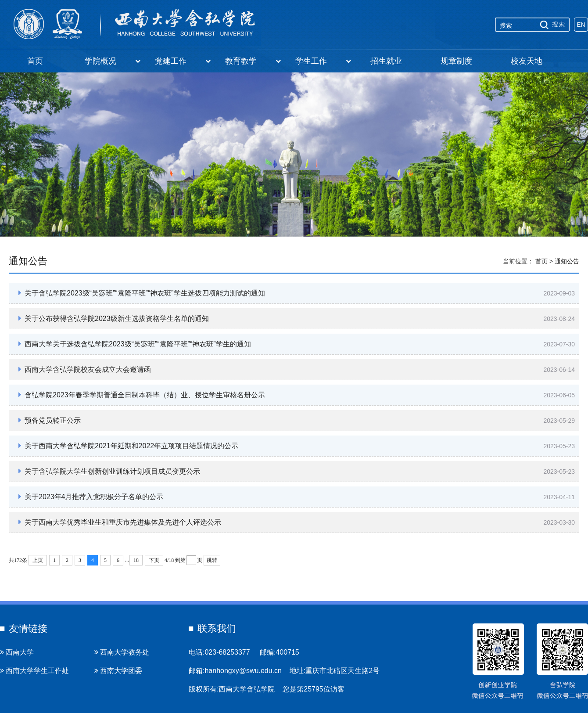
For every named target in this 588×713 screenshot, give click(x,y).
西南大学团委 (118, 671)
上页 (38, 560)
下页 (154, 560)
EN (581, 25)
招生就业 (386, 61)
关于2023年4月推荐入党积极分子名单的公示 (91, 497)
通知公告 (567, 261)
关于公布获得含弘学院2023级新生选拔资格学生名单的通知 (114, 318)
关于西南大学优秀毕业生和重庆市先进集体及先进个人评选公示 (120, 522)
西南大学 (17, 652)
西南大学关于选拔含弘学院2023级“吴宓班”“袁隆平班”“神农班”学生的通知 (135, 344)
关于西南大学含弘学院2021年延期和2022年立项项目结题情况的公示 (128, 446)
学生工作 (323, 61)
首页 (35, 61)
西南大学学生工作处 (34, 671)
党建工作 (183, 61)
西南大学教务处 (122, 652)
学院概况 (113, 61)
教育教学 (253, 61)
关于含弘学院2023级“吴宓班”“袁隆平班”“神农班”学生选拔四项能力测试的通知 (142, 293)
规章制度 (456, 61)
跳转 (212, 560)
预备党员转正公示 (50, 420)
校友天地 (527, 61)
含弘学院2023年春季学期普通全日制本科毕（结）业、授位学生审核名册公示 (142, 395)
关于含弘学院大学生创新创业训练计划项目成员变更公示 (109, 471)
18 (136, 560)
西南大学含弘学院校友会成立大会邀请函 (85, 369)
